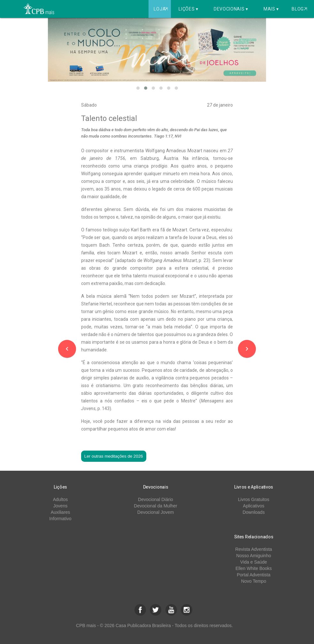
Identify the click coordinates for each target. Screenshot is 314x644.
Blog (299, 9)
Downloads (253, 512)
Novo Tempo (254, 581)
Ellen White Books (254, 568)
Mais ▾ (271, 9)
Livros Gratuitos (254, 499)
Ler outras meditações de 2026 (114, 456)
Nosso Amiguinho (254, 556)
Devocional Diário (156, 499)
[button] (138, 88)
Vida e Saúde (254, 562)
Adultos (61, 499)
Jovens (60, 506)
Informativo (60, 519)
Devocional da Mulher (155, 506)
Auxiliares (61, 512)
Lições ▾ (188, 9)
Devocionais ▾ (231, 9)
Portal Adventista (253, 575)
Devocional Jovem (156, 512)
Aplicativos (254, 506)
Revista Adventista (253, 549)
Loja (161, 9)
